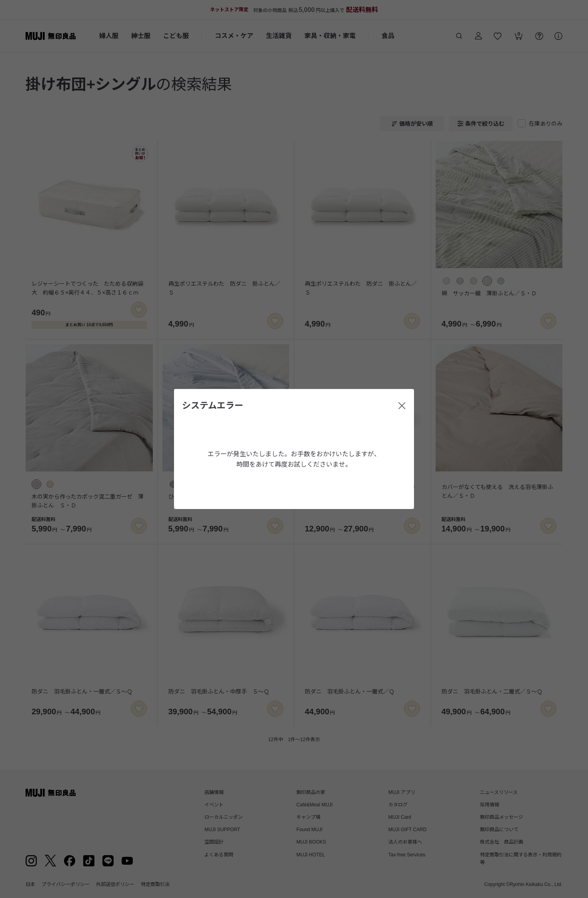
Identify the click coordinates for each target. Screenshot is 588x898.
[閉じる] (402, 406)
